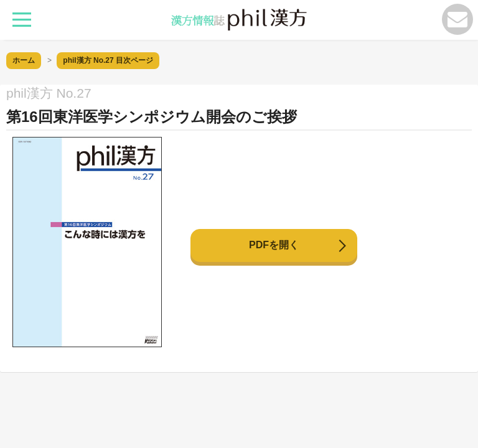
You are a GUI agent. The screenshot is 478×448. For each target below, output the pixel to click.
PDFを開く (274, 245)
